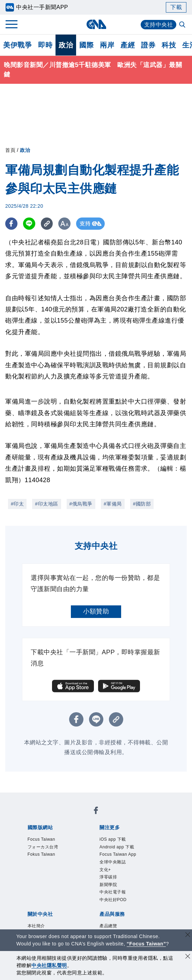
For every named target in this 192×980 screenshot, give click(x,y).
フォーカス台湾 (43, 847)
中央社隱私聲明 (49, 965)
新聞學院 (108, 885)
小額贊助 (96, 611)
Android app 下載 (117, 847)
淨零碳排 (108, 877)
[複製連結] (47, 224)
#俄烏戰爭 (81, 504)
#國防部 (142, 504)
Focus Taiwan (41, 839)
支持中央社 (159, 25)
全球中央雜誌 (113, 862)
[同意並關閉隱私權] (188, 957)
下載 (176, 7)
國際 (86, 45)
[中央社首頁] (96, 24)
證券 (148, 45)
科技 (169, 45)
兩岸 (107, 45)
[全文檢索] (183, 25)
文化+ (105, 870)
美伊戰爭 (17, 45)
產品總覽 (108, 926)
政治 (66, 45)
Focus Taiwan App (118, 854)
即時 (45, 45)
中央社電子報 (113, 892)
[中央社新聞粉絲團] (96, 812)
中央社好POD (113, 900)
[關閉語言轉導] (188, 935)
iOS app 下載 (113, 839)
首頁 (10, 150)
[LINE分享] (29, 224)
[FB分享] (11, 224)
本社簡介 (36, 926)
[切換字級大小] (65, 224)
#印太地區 (46, 504)
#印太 (17, 504)
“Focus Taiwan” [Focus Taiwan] (146, 944)
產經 (128, 45)
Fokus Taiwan (41, 854)
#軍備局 (113, 504)
